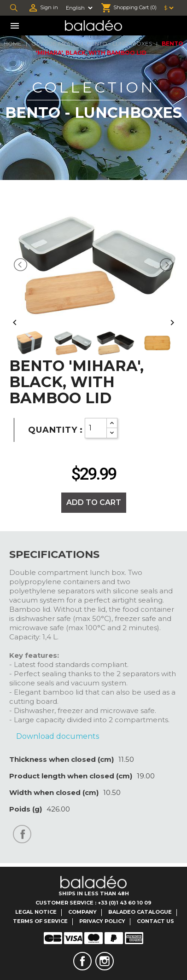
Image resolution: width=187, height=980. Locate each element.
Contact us (155, 921)
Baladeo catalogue (140, 912)
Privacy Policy (102, 921)
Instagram (105, 961)
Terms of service (40, 921)
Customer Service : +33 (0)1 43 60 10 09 (93, 903)
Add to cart (94, 502)
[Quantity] (96, 428)
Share (22, 834)
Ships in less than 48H (94, 893)
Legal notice (36, 912)
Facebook (82, 961)
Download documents (58, 736)
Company (82, 912)
